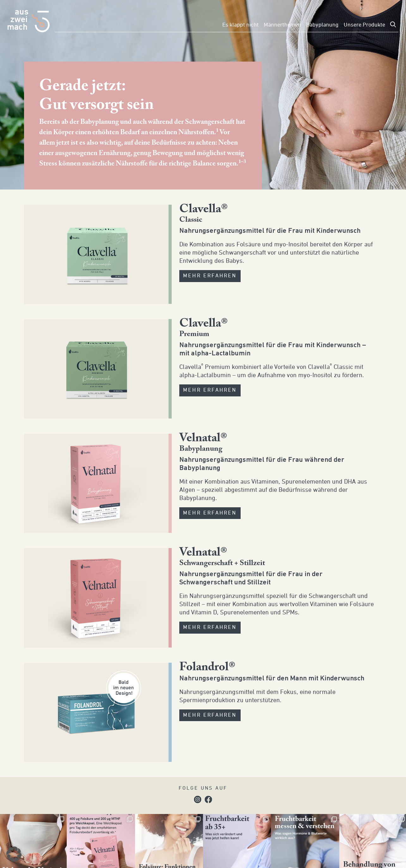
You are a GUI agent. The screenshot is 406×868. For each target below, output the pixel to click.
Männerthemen (282, 25)
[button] (14, 854)
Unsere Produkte (364, 25)
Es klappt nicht (240, 25)
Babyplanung (322, 25)
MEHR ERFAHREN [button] (210, 276)
